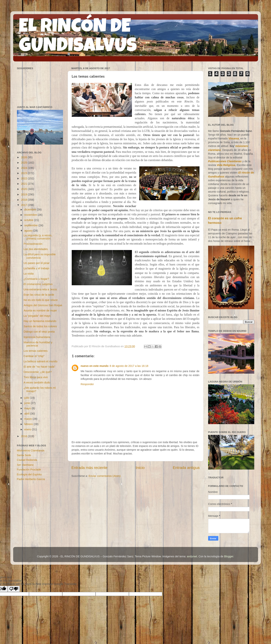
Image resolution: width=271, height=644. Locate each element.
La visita (29, 274)
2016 (24, 436)
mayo (28, 408)
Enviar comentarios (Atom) (105, 476)
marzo (28, 419)
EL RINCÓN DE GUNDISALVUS (78, 37)
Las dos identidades (36, 249)
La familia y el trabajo (36, 268)
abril (27, 414)
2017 (24, 205)
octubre (29, 220)
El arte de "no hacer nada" (39, 367)
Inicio (140, 468)
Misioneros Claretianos (31, 450)
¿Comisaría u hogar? (36, 279)
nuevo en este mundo (95, 366)
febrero (29, 424)
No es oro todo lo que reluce (41, 300)
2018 (24, 200)
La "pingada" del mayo (37, 316)
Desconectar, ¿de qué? (38, 372)
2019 (24, 194)
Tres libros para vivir (36, 377)
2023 (24, 173)
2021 (24, 184)
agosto (29, 231)
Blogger (229, 556)
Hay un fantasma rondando (40, 321)
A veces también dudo (37, 382)
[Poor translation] (14, 589)
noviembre (31, 215)
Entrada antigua (186, 468)
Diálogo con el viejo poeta (39, 332)
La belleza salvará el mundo (40, 361)
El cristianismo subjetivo (38, 284)
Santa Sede (24, 455)
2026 (24, 157)
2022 (24, 178)
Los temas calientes (35, 351)
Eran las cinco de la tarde (39, 295)
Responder (87, 384)
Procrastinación (33, 244)
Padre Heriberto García (31, 479)
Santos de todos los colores (40, 326)
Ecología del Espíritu (29, 474)
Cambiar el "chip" (34, 356)
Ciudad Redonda (27, 460)
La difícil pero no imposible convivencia (40, 256)
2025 (24, 163)
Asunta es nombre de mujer (40, 311)
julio (27, 398)
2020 (24, 189)
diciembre (30, 210)
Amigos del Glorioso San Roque (43, 305)
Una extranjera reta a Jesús (40, 289)
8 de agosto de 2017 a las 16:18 (129, 366)
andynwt (192, 556)
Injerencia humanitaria (37, 337)
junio (27, 403)
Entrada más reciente (90, 468)
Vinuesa (234, 138)
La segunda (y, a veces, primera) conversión (38, 237)
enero (28, 429)
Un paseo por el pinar (37, 263)
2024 (24, 168)
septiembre (31, 225)
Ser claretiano (25, 465)
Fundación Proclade (29, 470)
